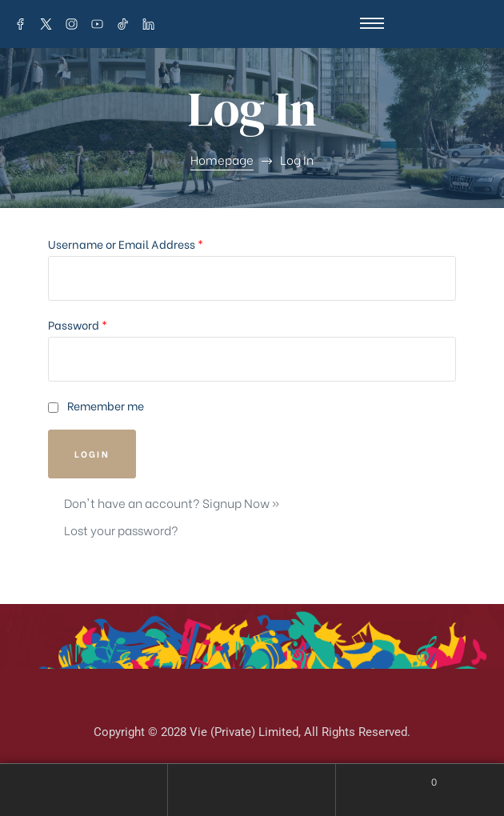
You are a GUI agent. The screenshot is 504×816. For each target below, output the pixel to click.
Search (252, 790)
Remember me (96, 405)
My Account (84, 790)
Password (78, 324)
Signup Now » (241, 502)
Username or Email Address (126, 244)
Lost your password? (121, 530)
